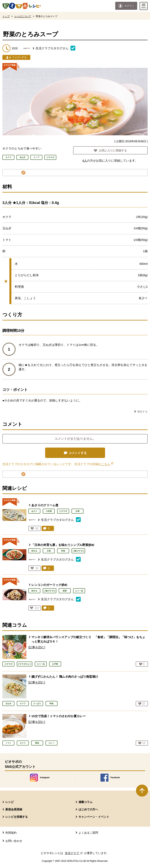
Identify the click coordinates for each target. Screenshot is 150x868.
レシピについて (23, 16)
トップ (6, 16)
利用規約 (11, 833)
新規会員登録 (14, 809)
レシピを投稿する (17, 817)
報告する (142, 412)
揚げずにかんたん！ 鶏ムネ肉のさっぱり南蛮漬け (65, 677)
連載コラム (85, 802)
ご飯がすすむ (78, 551)
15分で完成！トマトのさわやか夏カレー (59, 716)
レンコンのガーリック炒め (49, 585)
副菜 (65, 591)
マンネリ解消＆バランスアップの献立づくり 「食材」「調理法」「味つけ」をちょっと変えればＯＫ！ (88, 639)
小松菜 (49, 511)
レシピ (10, 802)
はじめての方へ (88, 809)
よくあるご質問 (88, 833)
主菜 (49, 551)
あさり (34, 511)
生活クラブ (74, 853)
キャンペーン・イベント (94, 817)
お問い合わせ (14, 841)
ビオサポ (63, 511)
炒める (34, 551)
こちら (107, 464)
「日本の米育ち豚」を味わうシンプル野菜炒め (63, 545)
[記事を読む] (37, 647)
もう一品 (79, 591)
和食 (63, 551)
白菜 (77, 511)
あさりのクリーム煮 (45, 505)
